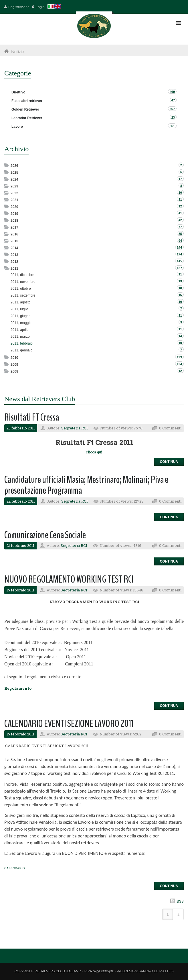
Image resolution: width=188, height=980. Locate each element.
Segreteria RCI (75, 428)
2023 (14, 186)
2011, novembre (23, 282)
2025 (14, 173)
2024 (14, 179)
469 (172, 92)
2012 (14, 262)
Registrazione (19, 7)
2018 (14, 221)
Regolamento (18, 688)
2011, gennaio (21, 350)
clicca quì (94, 452)
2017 (14, 227)
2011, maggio (21, 323)
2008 (14, 371)
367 (172, 109)
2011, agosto (20, 302)
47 (173, 100)
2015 (14, 241)
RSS (180, 901)
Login (40, 7)
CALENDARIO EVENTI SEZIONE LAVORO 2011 (69, 724)
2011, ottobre (21, 289)
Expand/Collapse (7, 165)
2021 (14, 200)
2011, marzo (20, 337)
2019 (14, 214)
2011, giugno (20, 316)
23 (173, 117)
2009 (14, 365)
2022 (14, 193)
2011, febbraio (22, 343)
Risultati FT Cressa (32, 417)
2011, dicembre (22, 275)
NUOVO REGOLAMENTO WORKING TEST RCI (69, 579)
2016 (14, 234)
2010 (14, 358)
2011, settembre (23, 295)
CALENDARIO (15, 868)
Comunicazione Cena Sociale (45, 535)
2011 (14, 269)
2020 (14, 207)
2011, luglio (19, 309)
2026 (14, 166)
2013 (14, 255)
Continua (169, 462)
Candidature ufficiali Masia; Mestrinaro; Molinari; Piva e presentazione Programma (86, 485)
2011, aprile (20, 330)
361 (172, 126)
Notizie (18, 52)
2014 (14, 248)
